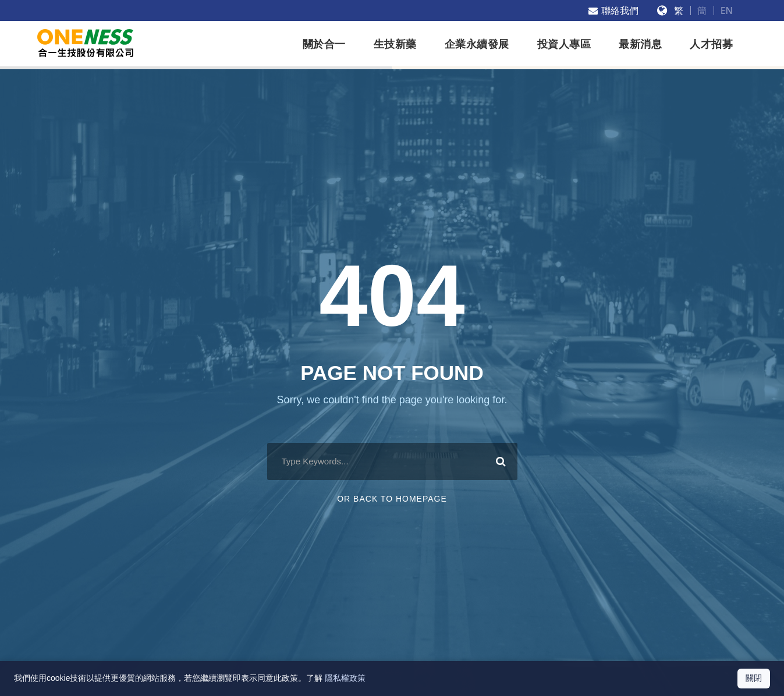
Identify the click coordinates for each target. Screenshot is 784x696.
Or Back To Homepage (392, 499)
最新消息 (640, 44)
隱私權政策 (345, 678)
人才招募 (711, 44)
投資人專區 (564, 44)
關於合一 (324, 44)
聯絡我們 (613, 10)
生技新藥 (395, 44)
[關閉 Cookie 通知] (754, 679)
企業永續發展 (477, 44)
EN (727, 10)
